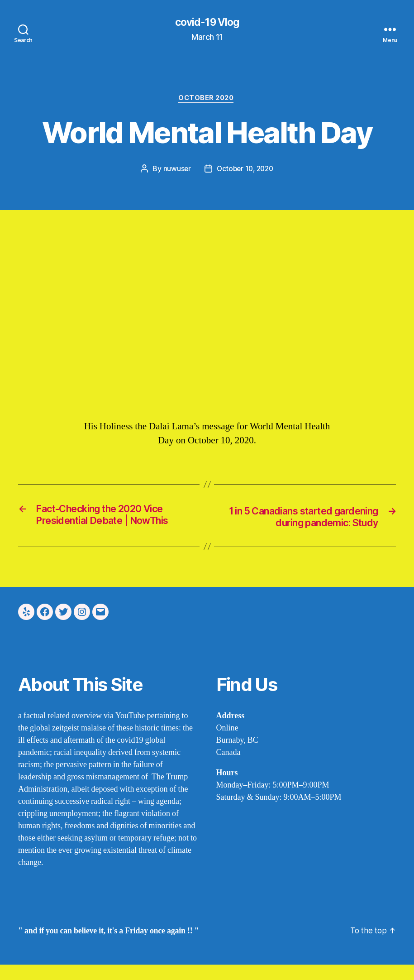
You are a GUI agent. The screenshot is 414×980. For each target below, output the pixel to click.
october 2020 (207, 100)
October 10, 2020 (245, 170)
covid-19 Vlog (207, 23)
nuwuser (175, 170)
